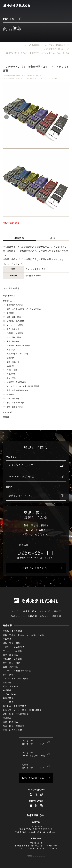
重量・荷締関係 (11, 341)
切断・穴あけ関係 (12, 317)
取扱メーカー (18, 616)
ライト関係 (9, 350)
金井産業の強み (29, 611)
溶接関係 (8, 358)
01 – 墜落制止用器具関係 (11, 76)
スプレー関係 (10, 370)
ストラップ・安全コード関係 (16, 346)
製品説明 (19, 238)
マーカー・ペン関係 (13, 325)
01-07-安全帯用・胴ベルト (32, 76)
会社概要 (32, 616)
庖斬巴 (6, 417)
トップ (14, 611)
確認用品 (8, 366)
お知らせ (44, 616)
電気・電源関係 (11, 362)
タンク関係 (9, 378)
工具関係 (8, 313)
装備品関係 (9, 374)
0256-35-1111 (35, 553)
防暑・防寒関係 (11, 399)
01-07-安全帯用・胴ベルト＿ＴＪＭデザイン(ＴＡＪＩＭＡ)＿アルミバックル (30, 78)
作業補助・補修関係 (13, 333)
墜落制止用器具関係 (13, 305)
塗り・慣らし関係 (12, 337)
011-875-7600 (28, 848)
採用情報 (56, 616)
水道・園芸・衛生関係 (14, 403)
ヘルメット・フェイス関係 (15, 354)
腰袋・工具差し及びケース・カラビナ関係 (22, 309)
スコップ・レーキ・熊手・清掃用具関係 (21, 386)
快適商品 (8, 394)
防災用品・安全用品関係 (15, 382)
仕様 (53, 238)
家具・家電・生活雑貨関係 (15, 390)
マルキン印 (8, 412)
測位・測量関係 (11, 329)
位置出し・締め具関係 (14, 321)
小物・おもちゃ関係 (13, 407)
